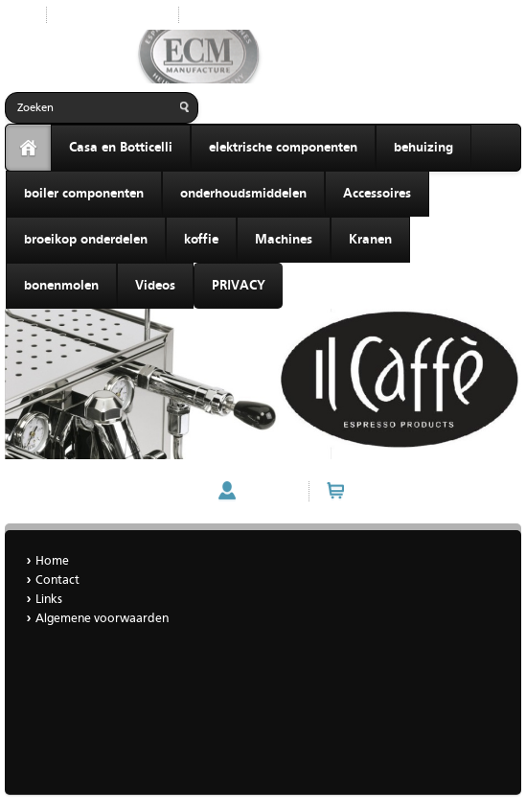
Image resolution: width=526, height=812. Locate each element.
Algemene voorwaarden (102, 619)
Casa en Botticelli (121, 148)
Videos (155, 286)
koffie (201, 240)
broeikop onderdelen (86, 240)
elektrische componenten (283, 148)
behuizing (423, 148)
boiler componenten (84, 194)
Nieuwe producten (113, 15)
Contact (57, 580)
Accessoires (377, 194)
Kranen (370, 240)
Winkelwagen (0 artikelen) (428, 491)
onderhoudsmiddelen (243, 194)
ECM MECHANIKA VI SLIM (83, 491)
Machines (284, 240)
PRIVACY (239, 286)
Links (49, 600)
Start (18, 15)
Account (268, 491)
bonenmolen (61, 286)
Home (210, 15)
